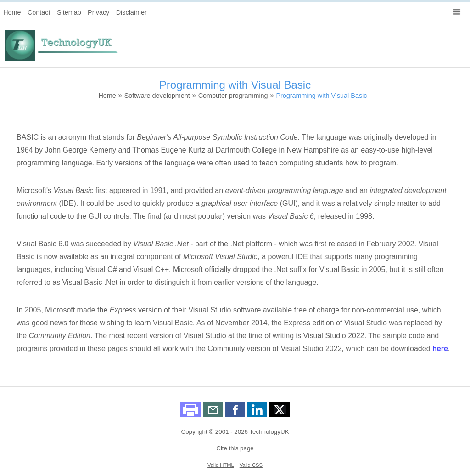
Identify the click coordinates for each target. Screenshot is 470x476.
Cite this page (235, 448)
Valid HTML (221, 465)
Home (12, 12)
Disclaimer (131, 12)
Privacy (98, 12)
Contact (39, 12)
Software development (157, 96)
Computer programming (233, 96)
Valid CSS (251, 465)
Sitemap (69, 12)
